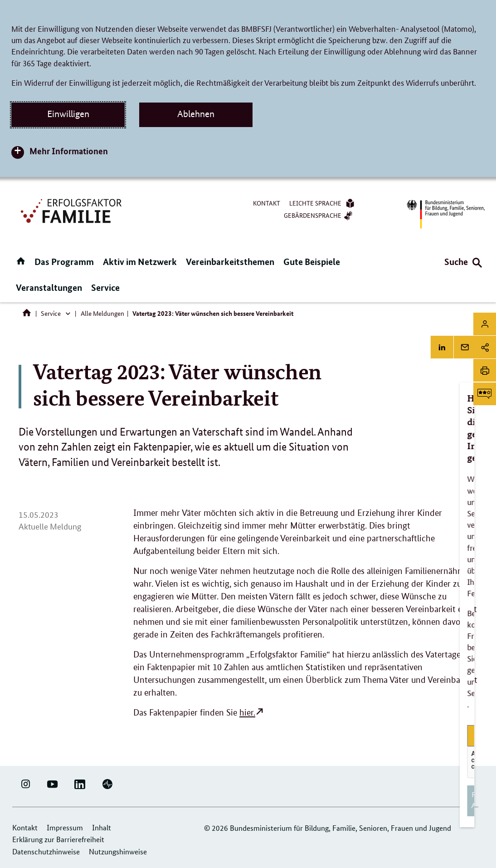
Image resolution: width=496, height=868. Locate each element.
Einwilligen (68, 114)
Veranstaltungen (49, 287)
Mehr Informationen (69, 151)
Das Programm (64, 262)
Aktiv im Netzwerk (140, 262)
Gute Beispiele (312, 262)
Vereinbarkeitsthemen (230, 262)
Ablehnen (196, 114)
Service (105, 287)
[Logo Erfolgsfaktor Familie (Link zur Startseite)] (72, 210)
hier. (247, 713)
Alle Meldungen (102, 313)
